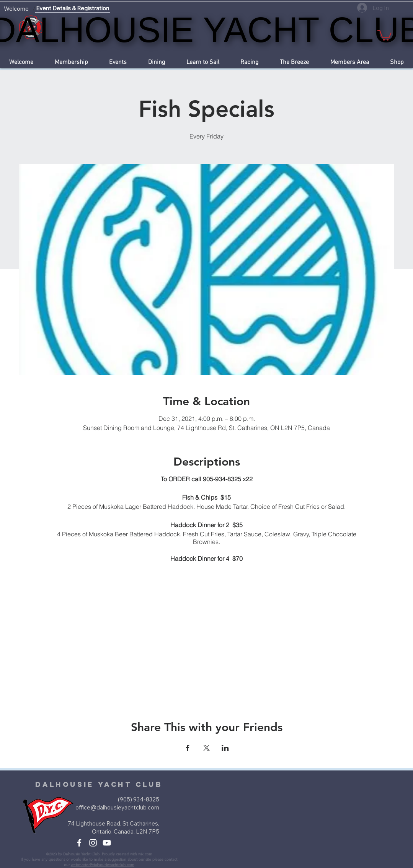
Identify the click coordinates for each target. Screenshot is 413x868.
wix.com (145, 854)
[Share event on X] (206, 748)
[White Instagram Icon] (93, 843)
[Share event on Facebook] (188, 748)
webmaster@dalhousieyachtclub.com (103, 865)
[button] (384, 35)
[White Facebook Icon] (79, 843)
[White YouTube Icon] (107, 843)
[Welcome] (16, 9)
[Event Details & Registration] (73, 9)
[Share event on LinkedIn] (225, 748)
